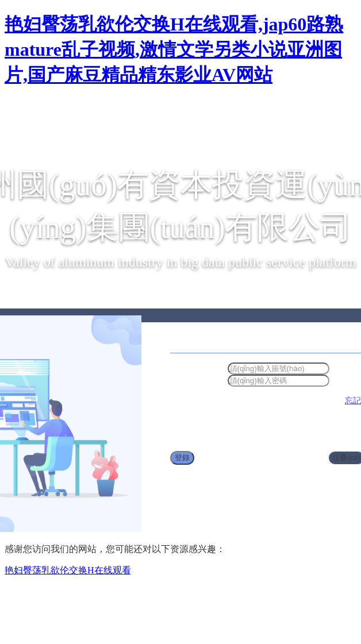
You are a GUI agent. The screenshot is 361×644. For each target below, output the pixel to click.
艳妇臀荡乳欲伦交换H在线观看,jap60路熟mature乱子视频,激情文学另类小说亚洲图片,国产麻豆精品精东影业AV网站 (174, 49)
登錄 (182, 458)
